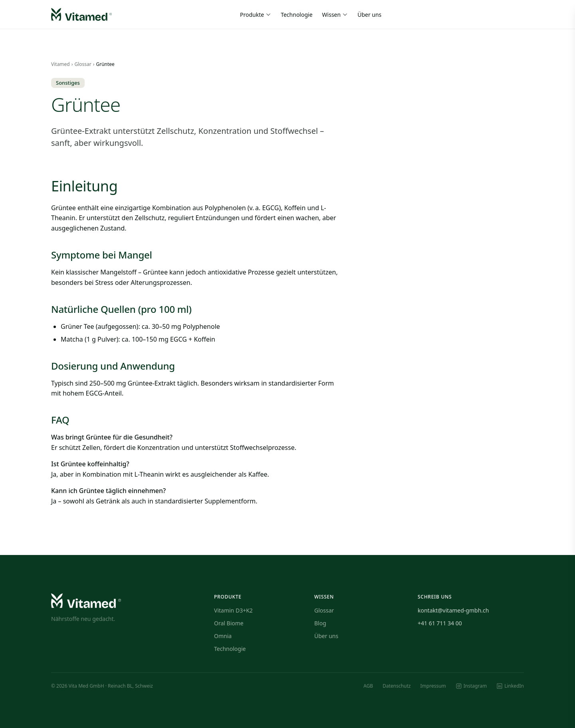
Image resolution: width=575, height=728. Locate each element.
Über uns (369, 15)
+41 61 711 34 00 (440, 623)
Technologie (296, 15)
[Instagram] (471, 686)
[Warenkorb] (517, 14)
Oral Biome (229, 623)
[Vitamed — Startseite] (81, 14)
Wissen (335, 15)
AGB (368, 686)
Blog (320, 623)
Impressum (433, 686)
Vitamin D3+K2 (233, 610)
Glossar (83, 64)
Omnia (223, 636)
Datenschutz (397, 686)
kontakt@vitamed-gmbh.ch (453, 610)
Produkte (256, 15)
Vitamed (60, 64)
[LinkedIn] (510, 686)
